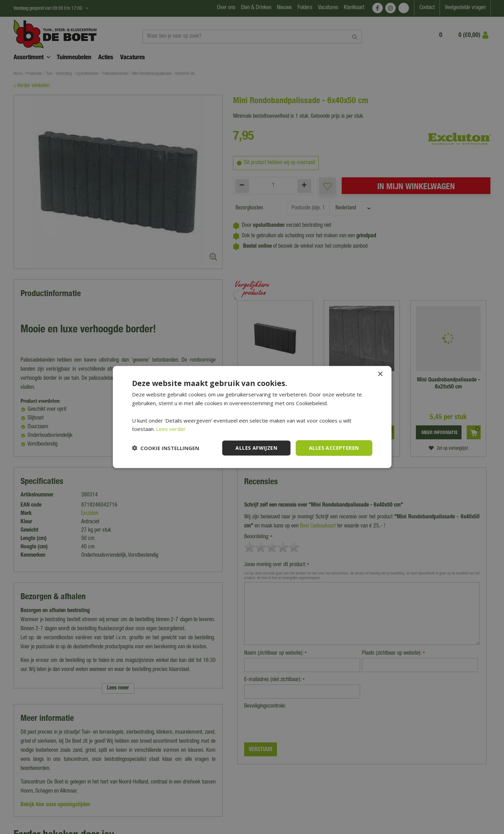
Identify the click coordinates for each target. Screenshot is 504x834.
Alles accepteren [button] (334, 448)
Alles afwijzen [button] (256, 448)
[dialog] (252, 417)
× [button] (380, 374)
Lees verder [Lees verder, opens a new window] (171, 429)
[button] (166, 448)
